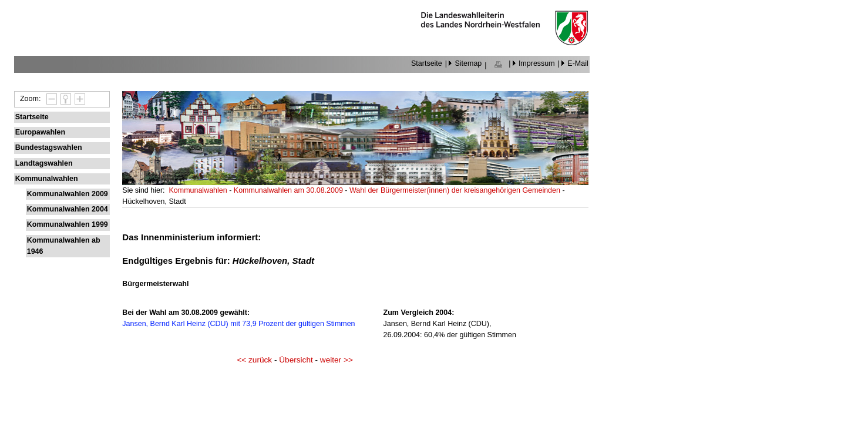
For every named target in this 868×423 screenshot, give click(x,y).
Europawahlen (40, 132)
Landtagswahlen (44, 163)
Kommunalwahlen (47, 179)
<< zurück (254, 360)
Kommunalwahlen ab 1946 (64, 246)
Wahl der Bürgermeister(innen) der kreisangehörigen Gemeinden (456, 190)
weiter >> (337, 360)
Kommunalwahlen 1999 (68, 224)
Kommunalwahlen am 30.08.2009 (289, 190)
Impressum (537, 63)
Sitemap (468, 63)
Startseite (427, 63)
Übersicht (296, 360)
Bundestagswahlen (49, 147)
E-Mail (578, 63)
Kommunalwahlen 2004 (68, 209)
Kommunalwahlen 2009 (68, 194)
